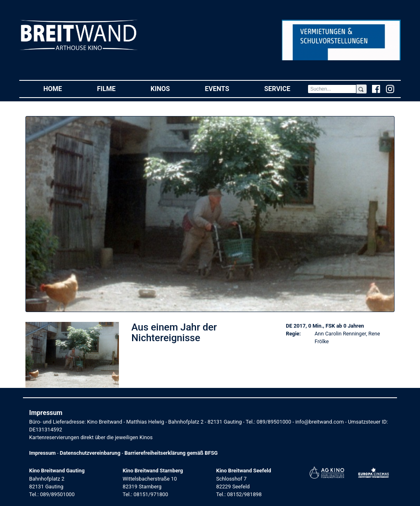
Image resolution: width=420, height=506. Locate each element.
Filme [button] (115, 88)
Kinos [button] (169, 88)
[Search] (332, 89)
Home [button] (62, 88)
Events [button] (226, 88)
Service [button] (286, 88)
